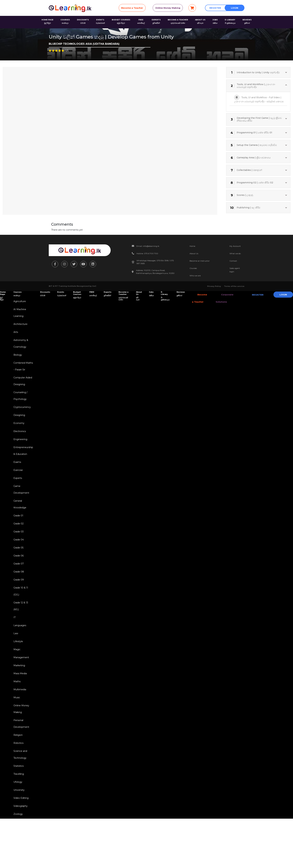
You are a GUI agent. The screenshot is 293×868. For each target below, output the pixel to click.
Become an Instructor (200, 261)
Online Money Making (168, 8)
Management (21, 679)
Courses (193, 268)
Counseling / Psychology (20, 402)
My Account (235, 246)
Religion (17, 762)
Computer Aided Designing (22, 386)
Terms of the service (234, 286)
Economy (18, 431)
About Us (194, 253)
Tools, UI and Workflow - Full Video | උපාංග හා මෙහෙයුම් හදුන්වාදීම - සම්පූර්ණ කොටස (259, 99)
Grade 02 (18, 538)
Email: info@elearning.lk (148, 246)
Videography (20, 837)
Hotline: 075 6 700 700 (147, 253)
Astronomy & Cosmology (20, 346)
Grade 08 (18, 588)
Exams (17, 472)
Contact (233, 261)
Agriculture (19, 301)
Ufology (17, 811)
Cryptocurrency (21, 414)
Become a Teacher (132, 8)
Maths (16, 705)
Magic (16, 671)
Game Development (21, 501)
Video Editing (20, 828)
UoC (94, 286)
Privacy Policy (214, 286)
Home (192, 246)
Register (215, 8)
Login (235, 8)
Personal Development (21, 750)
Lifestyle (18, 662)
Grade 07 (18, 580)
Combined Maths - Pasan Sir (23, 370)
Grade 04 (18, 555)
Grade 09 (18, 597)
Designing (19, 422)
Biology (17, 358)
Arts (15, 334)
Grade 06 (18, 572)
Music (16, 722)
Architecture (20, 326)
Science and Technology (20, 782)
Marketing (19, 688)
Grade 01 (18, 529)
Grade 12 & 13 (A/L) (20, 625)
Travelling (18, 803)
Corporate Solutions (221, 298)
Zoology (17, 845)
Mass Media (19, 696)
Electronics (19, 439)
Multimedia (19, 713)
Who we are (195, 276)
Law (15, 654)
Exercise (17, 481)
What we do (235, 253)
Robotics (18, 770)
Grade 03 (18, 546)
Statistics (18, 794)
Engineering (20, 448)
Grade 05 (18, 563)
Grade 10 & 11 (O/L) (20, 609)
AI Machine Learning (19, 314)
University (18, 820)
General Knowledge (19, 517)
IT (14, 637)
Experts (17, 489)
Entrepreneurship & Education (23, 460)
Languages (19, 645)
